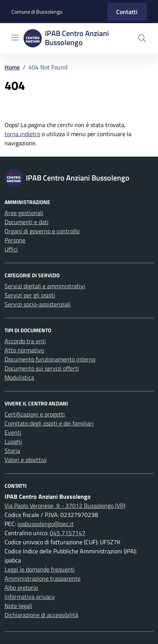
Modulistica (19, 377)
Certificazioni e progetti (35, 414)
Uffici (11, 249)
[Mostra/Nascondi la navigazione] (15, 38)
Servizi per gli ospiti (30, 295)
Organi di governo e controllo (42, 231)
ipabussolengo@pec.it (46, 524)
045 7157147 (68, 533)
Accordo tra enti (25, 341)
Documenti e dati (27, 222)
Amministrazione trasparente (43, 578)
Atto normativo (24, 350)
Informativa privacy (30, 597)
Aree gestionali (24, 213)
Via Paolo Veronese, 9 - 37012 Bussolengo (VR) (65, 506)
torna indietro (22, 134)
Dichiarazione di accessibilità (41, 615)
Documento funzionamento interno (50, 359)
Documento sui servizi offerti (42, 368)
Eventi (13, 432)
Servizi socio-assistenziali (38, 304)
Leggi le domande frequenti (40, 569)
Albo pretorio (21, 587)
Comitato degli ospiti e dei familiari (49, 423)
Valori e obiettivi (26, 460)
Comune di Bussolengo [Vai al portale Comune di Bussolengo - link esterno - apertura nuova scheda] (37, 12)
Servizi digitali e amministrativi (45, 286)
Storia (12, 451)
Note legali (18, 606)
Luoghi (13, 441)
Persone (15, 240)
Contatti (127, 12)
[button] (142, 38)
